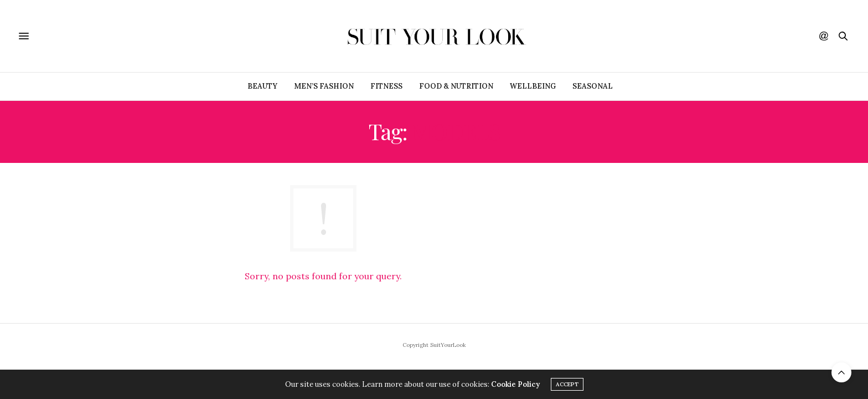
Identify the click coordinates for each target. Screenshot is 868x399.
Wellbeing (533, 86)
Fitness (386, 86)
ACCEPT (567, 384)
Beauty (262, 86)
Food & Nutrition (456, 86)
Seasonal (593, 86)
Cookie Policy (515, 384)
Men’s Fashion (324, 86)
